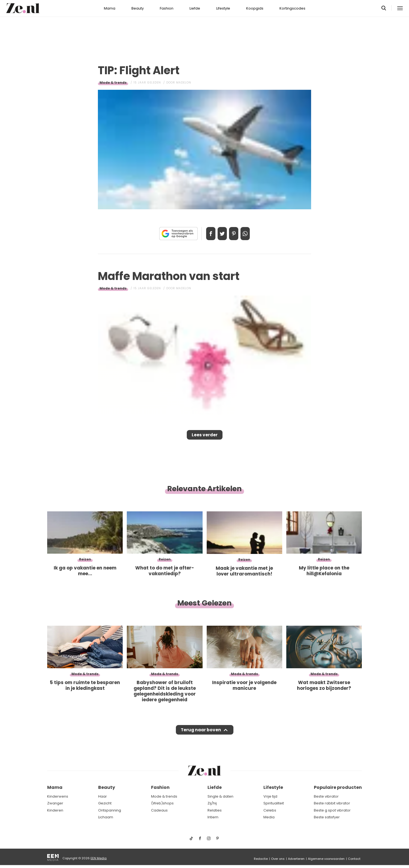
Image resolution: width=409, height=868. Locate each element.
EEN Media (99, 858)
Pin (236, 234)
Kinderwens (58, 796)
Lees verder (205, 437)
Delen (205, 234)
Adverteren (296, 859)
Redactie (261, 859)
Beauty (138, 8)
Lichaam (106, 817)
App (251, 234)
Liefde (195, 8)
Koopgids (255, 8)
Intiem (213, 817)
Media (269, 817)
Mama (110, 8)
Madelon (184, 83)
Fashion (167, 8)
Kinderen (55, 810)
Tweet (220, 234)
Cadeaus (159, 810)
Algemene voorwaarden (326, 859)
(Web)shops (162, 803)
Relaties (215, 810)
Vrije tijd (270, 796)
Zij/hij (212, 803)
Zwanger (55, 803)
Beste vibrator (326, 796)
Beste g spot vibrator (332, 810)
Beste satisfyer (327, 817)
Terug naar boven (201, 735)
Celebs (270, 810)
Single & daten (220, 796)
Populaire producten (338, 788)
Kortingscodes (292, 8)
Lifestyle (223, 8)
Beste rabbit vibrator (332, 803)
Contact (354, 859)
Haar (103, 796)
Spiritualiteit (274, 803)
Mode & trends (113, 83)
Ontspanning (110, 810)
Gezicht (105, 803)
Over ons (278, 859)
